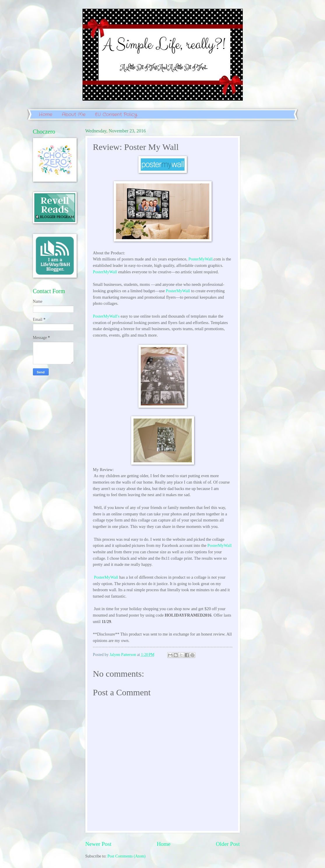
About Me (74, 114)
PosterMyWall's (106, 316)
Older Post (228, 844)
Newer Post (99, 844)
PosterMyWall (200, 259)
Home (45, 114)
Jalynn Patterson (123, 655)
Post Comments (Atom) (126, 856)
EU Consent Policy (116, 114)
